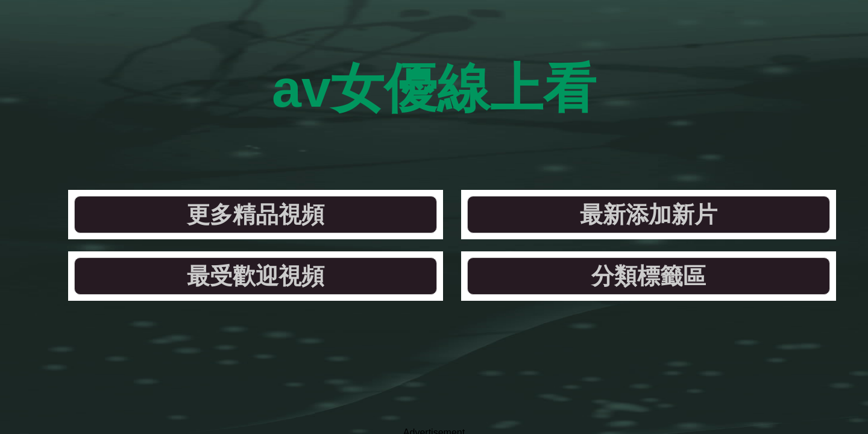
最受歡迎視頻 (531, 141)
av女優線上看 (434, 60)
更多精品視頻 (203, 141)
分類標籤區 (696, 141)
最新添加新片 (367, 141)
